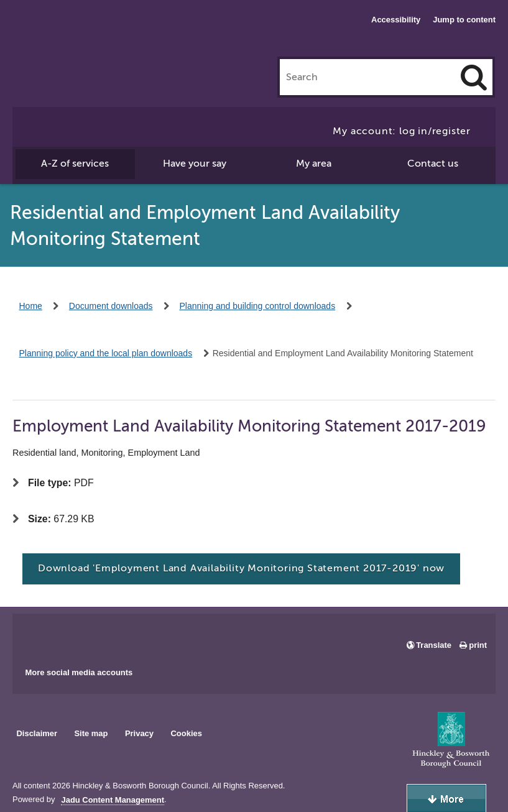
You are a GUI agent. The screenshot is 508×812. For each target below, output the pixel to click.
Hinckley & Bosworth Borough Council (78, 34)
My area (314, 164)
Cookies (187, 733)
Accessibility (396, 20)
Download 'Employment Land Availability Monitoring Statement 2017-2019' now (241, 568)
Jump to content (464, 20)
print (478, 645)
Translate (434, 645)
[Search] (474, 77)
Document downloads (111, 306)
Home (31, 306)
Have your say (195, 164)
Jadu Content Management (113, 800)
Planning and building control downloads (258, 306)
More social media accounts (79, 672)
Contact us (433, 164)
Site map (91, 733)
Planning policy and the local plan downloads (106, 353)
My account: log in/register (402, 131)
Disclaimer (37, 733)
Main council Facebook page (35, 636)
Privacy (139, 733)
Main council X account (73, 636)
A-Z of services (75, 164)
